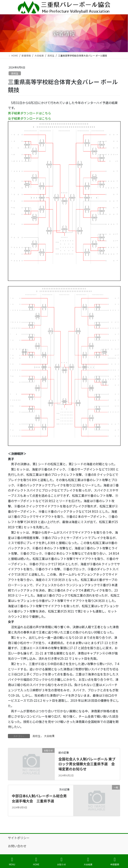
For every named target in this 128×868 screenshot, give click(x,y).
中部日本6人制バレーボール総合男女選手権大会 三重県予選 (39, 798)
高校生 (15, 73)
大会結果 (49, 736)
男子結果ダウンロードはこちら (29, 113)
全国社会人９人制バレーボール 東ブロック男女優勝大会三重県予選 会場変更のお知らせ (87, 764)
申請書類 (115, 861)
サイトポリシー (19, 838)
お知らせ (62, 861)
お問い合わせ (17, 846)
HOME (36, 861)
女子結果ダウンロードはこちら (29, 118)
